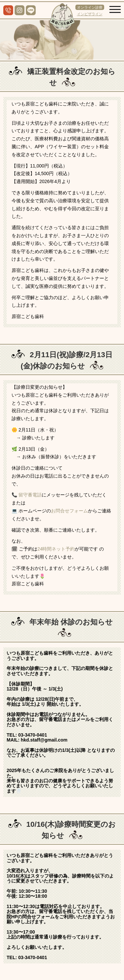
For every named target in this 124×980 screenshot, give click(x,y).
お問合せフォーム (69, 511)
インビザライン (90, 14)
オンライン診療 (90, 7)
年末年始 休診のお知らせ (71, 622)
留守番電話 (30, 495)
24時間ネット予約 (56, 549)
